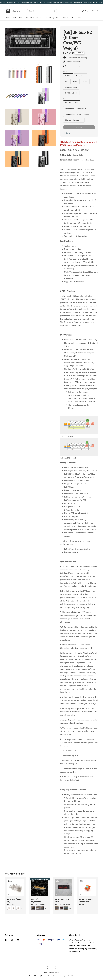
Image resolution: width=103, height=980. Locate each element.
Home (8, 18)
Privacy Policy (46, 976)
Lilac (75, 81)
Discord (79, 18)
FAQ (72, 18)
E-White (68, 76)
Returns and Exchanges (59, 976)
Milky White (81, 76)
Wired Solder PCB (72, 103)
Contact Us (64, 18)
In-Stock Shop (17, 18)
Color (65, 71)
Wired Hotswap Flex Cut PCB (76, 109)
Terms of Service (35, 976)
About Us (71, 976)
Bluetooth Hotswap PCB (74, 120)
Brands (39, 18)
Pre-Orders (30, 18)
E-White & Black (71, 93)
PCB (65, 98)
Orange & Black (71, 87)
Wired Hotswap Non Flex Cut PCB (77, 114)
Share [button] (67, 133)
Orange (84, 81)
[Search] (54, 11)
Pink (67, 81)
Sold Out (79, 127)
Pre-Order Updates (52, 18)
